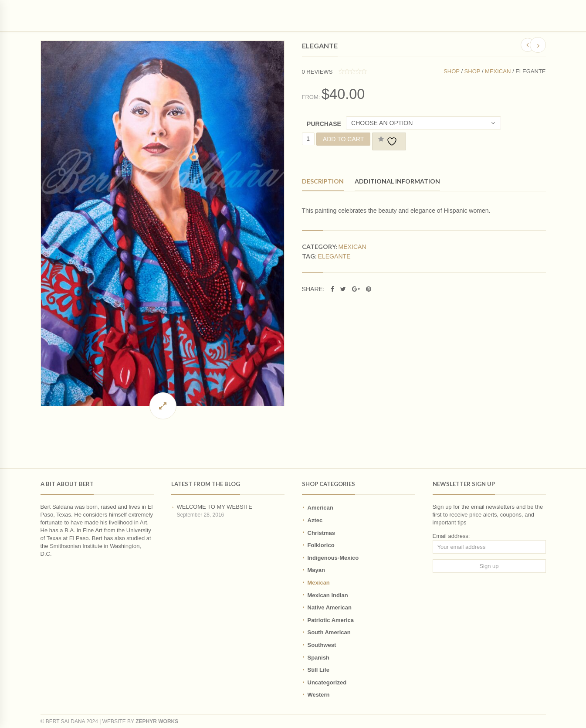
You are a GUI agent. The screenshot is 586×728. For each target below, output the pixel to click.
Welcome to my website (215, 507)
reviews (317, 72)
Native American (330, 607)
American (320, 508)
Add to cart (344, 139)
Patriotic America (331, 620)
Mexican (498, 71)
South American (329, 632)
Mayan (316, 570)
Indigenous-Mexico (333, 558)
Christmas (322, 533)
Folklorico (321, 545)
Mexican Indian (328, 595)
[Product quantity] (308, 139)
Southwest (322, 645)
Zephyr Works (157, 721)
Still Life (319, 670)
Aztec (315, 520)
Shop (452, 71)
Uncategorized (327, 682)
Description (323, 181)
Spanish (319, 658)
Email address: (451, 536)
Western (319, 695)
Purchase (324, 124)
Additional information (397, 181)
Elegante (334, 256)
